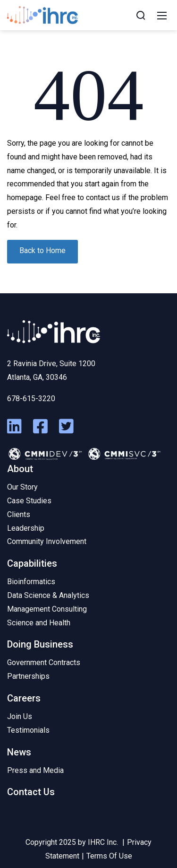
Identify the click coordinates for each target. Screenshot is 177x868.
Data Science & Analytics (48, 595)
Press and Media (35, 770)
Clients (19, 514)
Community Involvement (47, 541)
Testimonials (28, 730)
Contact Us (31, 792)
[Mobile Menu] (162, 15)
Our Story (22, 487)
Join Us (20, 716)
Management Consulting (47, 609)
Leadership (26, 528)
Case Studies (29, 501)
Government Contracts (44, 662)
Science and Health (39, 623)
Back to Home (42, 250)
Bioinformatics (31, 582)
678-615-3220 (31, 399)
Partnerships (28, 676)
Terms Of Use (109, 856)
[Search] (141, 15)
